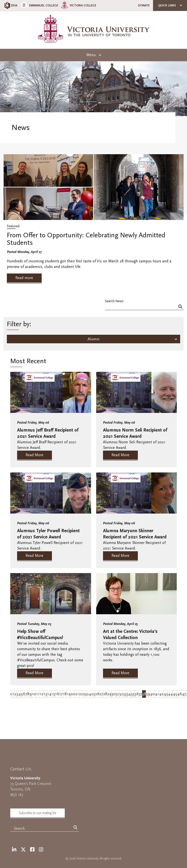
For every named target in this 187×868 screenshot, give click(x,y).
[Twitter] (23, 850)
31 (117, 694)
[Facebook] (32, 850)
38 (144, 694)
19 (69, 694)
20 (73, 694)
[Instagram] (41, 850)
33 (125, 694)
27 (101, 694)
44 (170, 694)
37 (140, 694)
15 (53, 694)
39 (148, 694)
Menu (91, 55)
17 (61, 694)
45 (175, 694)
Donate (144, 5)
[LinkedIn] (14, 850)
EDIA (10, 5)
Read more (24, 278)
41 (157, 694)
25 (93, 694)
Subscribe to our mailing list (38, 813)
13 (45, 694)
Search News (114, 301)
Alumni (94, 339)
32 (121, 694)
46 (179, 694)
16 (57, 694)
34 (129, 694)
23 (85, 694)
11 (38, 694)
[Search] (180, 307)
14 (49, 694)
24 (89, 694)
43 (166, 694)
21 (77, 694)
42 (161, 694)
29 (109, 694)
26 (97, 694)
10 (34, 694)
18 (65, 694)
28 (105, 694)
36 (137, 694)
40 (152, 694)
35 (133, 694)
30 (114, 694)
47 (184, 694)
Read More (35, 455)
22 (81, 694)
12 (42, 694)
